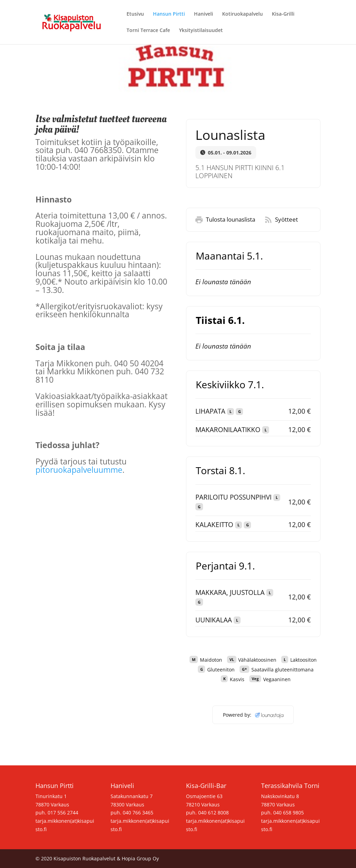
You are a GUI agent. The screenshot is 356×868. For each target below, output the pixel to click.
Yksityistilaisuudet (201, 31)
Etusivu (135, 14)
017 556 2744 (63, 813)
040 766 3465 (138, 813)
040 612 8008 (213, 813)
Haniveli (204, 14)
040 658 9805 (289, 813)
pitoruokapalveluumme (79, 470)
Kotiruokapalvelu (242, 14)
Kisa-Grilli (283, 14)
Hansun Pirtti (169, 14)
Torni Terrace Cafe (148, 31)
